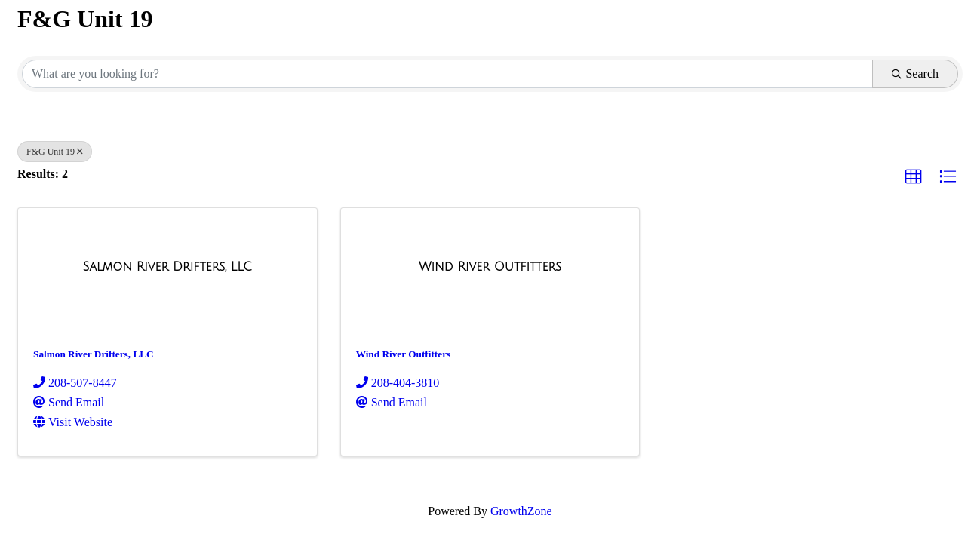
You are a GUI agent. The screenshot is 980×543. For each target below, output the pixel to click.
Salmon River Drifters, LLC (94, 354)
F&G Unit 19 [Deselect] (55, 152)
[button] (914, 177)
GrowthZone (521, 511)
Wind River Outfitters (404, 354)
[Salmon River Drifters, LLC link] (167, 267)
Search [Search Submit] (915, 74)
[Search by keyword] (447, 74)
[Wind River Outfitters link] (490, 267)
